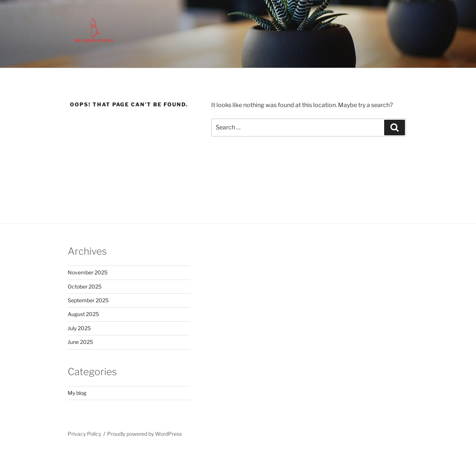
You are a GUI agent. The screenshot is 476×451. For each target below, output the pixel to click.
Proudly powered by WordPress (144, 434)
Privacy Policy (84, 434)
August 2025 (83, 314)
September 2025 (88, 300)
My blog (77, 393)
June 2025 (80, 342)
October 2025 (85, 286)
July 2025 (79, 328)
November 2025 (88, 272)
